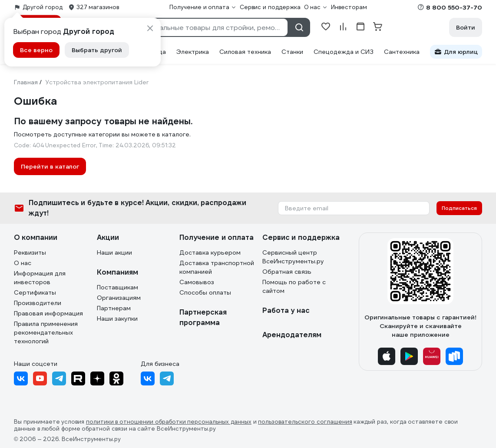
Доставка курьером (210, 252)
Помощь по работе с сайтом (294, 286)
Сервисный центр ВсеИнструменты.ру (293, 257)
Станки (292, 52)
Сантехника (402, 52)
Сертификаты (35, 292)
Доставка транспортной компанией (217, 267)
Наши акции (114, 252)
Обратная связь (287, 272)
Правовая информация (48, 313)
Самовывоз (197, 282)
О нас (23, 263)
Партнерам (114, 308)
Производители (38, 303)
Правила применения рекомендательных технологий (46, 332)
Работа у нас (286, 310)
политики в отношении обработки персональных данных (169, 422)
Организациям (119, 298)
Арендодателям (292, 335)
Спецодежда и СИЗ (344, 52)
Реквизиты (30, 252)
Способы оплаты (205, 292)
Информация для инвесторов (40, 278)
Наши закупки (117, 319)
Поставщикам (117, 287)
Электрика (193, 52)
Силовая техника (245, 52)
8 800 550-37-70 (454, 7)
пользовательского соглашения (305, 422)
